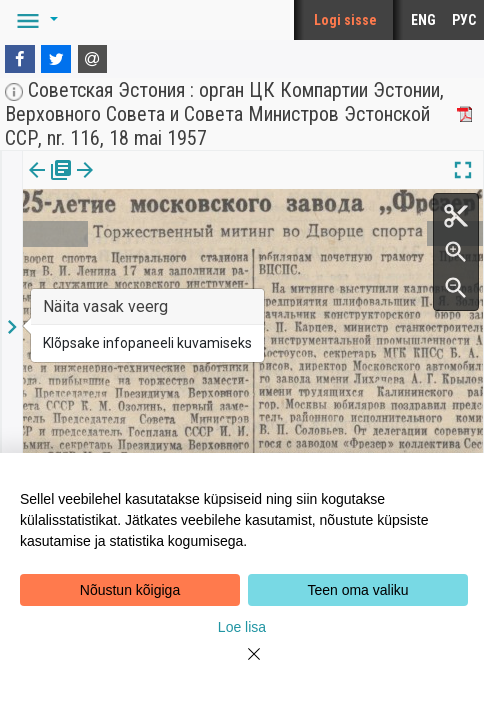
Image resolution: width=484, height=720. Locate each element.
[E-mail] (93, 59)
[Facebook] (20, 59)
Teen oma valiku (357, 590)
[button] (34, 20)
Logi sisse (345, 20)
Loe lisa (242, 627)
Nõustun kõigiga (130, 590)
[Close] (242, 666)
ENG (423, 20)
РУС (464, 20)
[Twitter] (56, 59)
